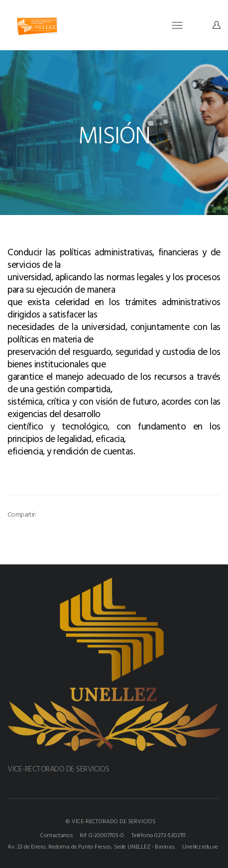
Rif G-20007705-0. (102, 835)
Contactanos (57, 835)
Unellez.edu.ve (200, 846)
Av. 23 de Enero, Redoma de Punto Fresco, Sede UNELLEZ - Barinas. (91, 846)
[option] (64, 485)
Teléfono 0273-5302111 (159, 835)
